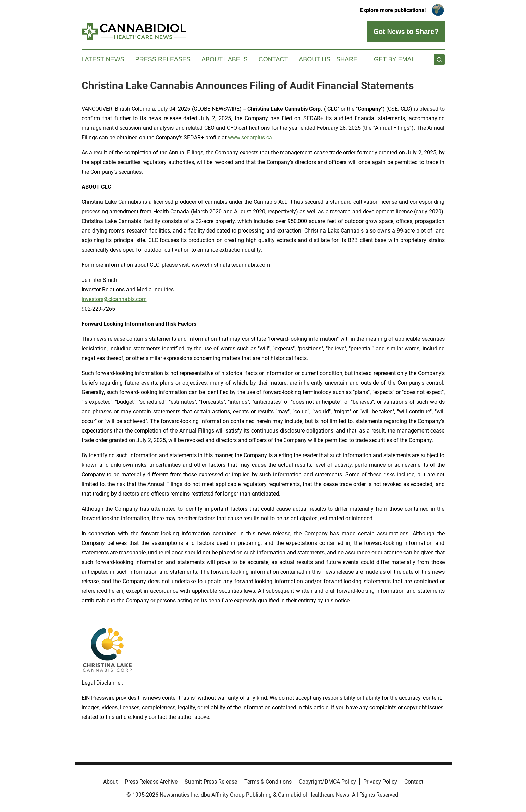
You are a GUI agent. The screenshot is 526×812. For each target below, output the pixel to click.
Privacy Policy (380, 782)
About (110, 782)
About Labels (225, 59)
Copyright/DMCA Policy (327, 782)
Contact (273, 59)
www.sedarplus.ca (250, 138)
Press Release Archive (151, 782)
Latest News (103, 59)
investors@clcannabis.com (114, 299)
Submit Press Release (211, 782)
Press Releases (163, 59)
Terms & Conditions (268, 782)
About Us (315, 59)
